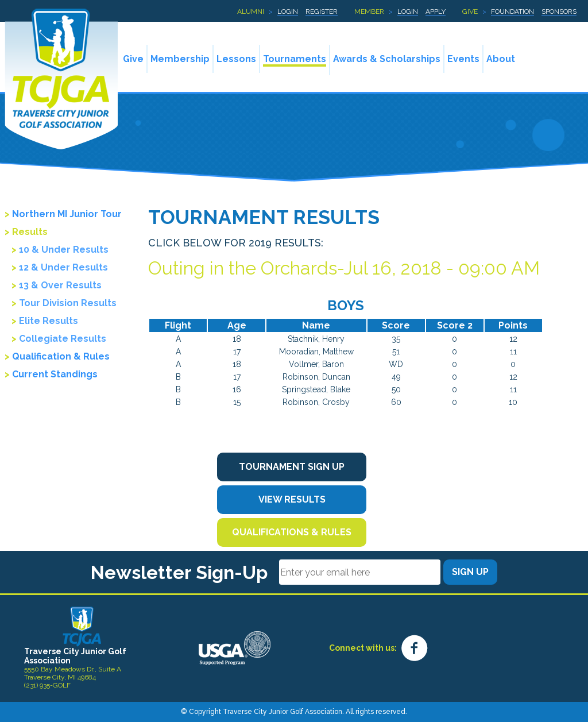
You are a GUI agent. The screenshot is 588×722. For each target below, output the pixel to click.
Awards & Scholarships (387, 59)
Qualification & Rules (61, 356)
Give (470, 11)
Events (463, 59)
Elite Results (49, 321)
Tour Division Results (68, 303)
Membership (180, 59)
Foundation (512, 11)
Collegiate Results (63, 339)
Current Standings (55, 374)
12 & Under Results (63, 267)
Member (369, 11)
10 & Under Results (64, 250)
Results (30, 232)
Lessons (236, 59)
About (501, 59)
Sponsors (559, 11)
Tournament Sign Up (292, 467)
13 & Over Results (60, 285)
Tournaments (295, 59)
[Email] (360, 572)
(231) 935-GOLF (47, 685)
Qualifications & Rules (292, 532)
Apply (436, 11)
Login (288, 11)
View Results (292, 499)
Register (322, 11)
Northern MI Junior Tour (67, 214)
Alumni (251, 11)
